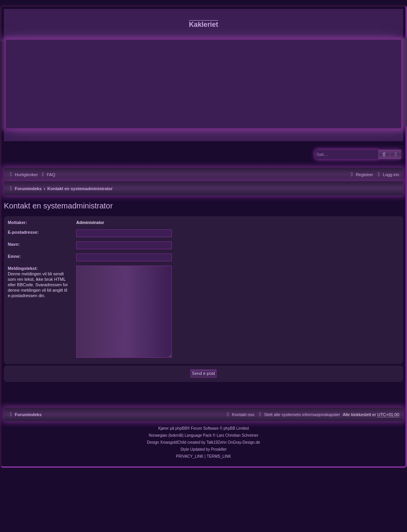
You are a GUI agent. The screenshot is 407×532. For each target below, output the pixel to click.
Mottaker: (17, 222)
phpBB (181, 428)
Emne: (14, 256)
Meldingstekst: (23, 268)
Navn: (14, 244)
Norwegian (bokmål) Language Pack (180, 435)
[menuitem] (47, 175)
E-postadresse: (23, 232)
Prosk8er (219, 449)
